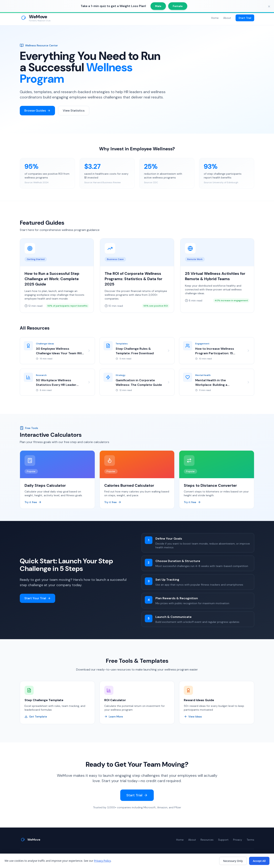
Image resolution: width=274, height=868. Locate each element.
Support (223, 840)
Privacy (238, 840)
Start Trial (245, 18)
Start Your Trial (37, 599)
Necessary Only (233, 861)
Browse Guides (37, 111)
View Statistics (74, 111)
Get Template (36, 717)
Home (215, 18)
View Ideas (193, 717)
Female (178, 6)
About (227, 18)
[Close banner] (269, 6)
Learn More (114, 717)
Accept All (259, 861)
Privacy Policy (102, 861)
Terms (250, 840)
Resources (207, 840)
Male (158, 6)
